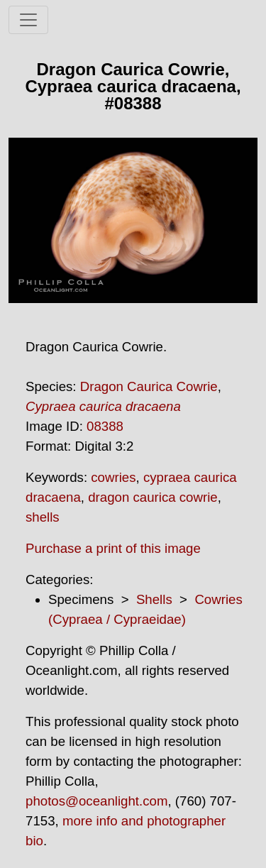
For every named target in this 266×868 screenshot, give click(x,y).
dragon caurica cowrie (153, 497)
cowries (113, 477)
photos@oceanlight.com (96, 801)
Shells (154, 599)
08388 (105, 426)
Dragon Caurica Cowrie (149, 386)
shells (43, 517)
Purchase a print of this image (113, 548)
